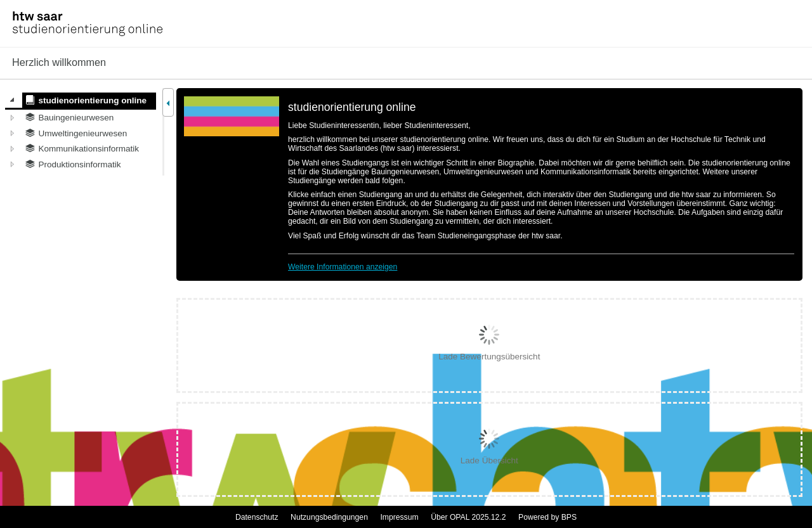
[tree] (81, 132)
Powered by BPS (547, 517)
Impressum (399, 517)
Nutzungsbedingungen (329, 517)
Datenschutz (257, 517)
